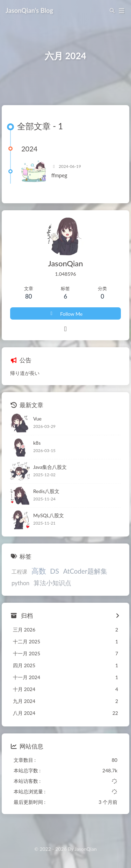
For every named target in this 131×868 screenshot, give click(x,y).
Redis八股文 (46, 491)
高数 (39, 571)
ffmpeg (59, 176)
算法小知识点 (52, 583)
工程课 (19, 572)
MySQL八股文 (49, 516)
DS (54, 571)
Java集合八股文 (50, 467)
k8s (37, 443)
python (20, 583)
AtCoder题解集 (85, 571)
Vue (37, 419)
